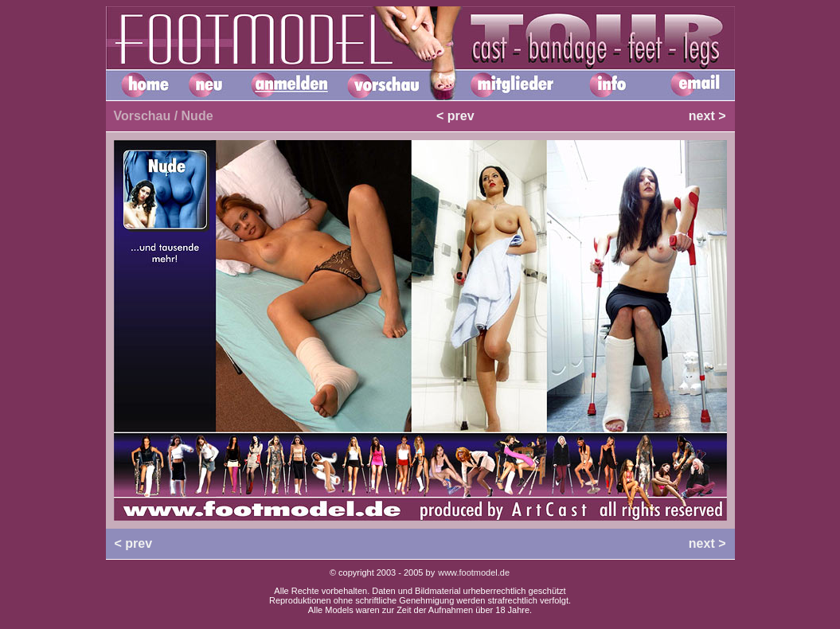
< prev (455, 116)
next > (707, 116)
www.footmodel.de (474, 572)
